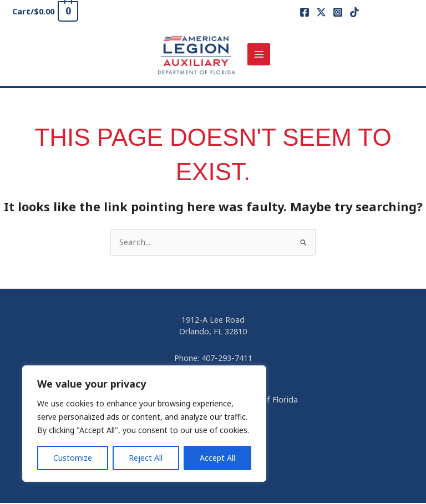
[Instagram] (338, 12)
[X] (321, 12)
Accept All (217, 458)
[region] (144, 424)
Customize (73, 458)
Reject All (146, 458)
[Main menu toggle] (260, 55)
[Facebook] (305, 12)
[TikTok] (354, 12)
